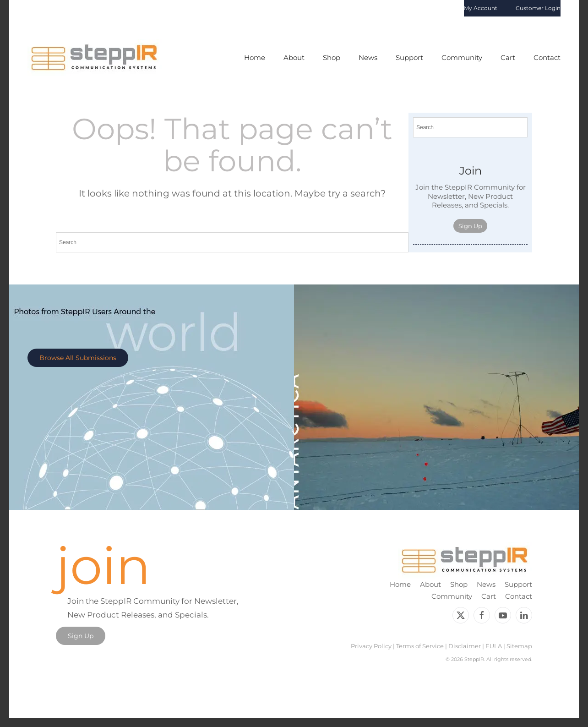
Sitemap (519, 646)
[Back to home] (95, 58)
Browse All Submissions (78, 358)
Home (255, 57)
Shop (459, 584)
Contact (547, 57)
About (430, 584)
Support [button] (409, 57)
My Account (481, 8)
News (368, 57)
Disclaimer (465, 646)
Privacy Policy (371, 646)
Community (452, 596)
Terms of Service (420, 646)
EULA (494, 646)
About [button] (294, 57)
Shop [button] (332, 57)
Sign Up (470, 226)
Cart (508, 57)
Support (518, 584)
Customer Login (538, 8)
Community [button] (462, 57)
